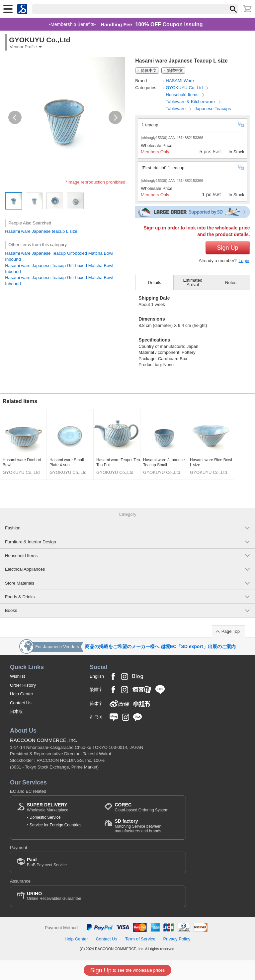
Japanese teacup (48, 231)
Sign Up (228, 248)
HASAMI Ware (180, 81)
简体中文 (149, 70)
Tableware (176, 109)
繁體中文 (175, 70)
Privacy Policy (177, 939)
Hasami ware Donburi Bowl (22, 463)
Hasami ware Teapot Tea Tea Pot (118, 463)
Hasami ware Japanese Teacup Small (164, 463)
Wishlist (17, 676)
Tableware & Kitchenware (191, 102)
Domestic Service (45, 817)
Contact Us (21, 703)
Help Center (22, 694)
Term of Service (140, 939)
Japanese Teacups (213, 109)
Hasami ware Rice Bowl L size (211, 463)
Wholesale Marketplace (48, 807)
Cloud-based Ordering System (141, 807)
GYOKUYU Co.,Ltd (185, 88)
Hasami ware (18, 231)
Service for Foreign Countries (55, 825)
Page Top (231, 631)
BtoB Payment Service (47, 862)
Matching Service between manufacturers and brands (147, 826)
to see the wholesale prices (127, 970)
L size (72, 231)
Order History (23, 685)
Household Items (183, 95)
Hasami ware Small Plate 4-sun (67, 463)
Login (244, 261)
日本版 (16, 711)
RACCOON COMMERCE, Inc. (44, 740)
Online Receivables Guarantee (54, 896)
